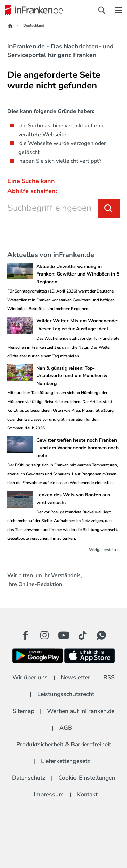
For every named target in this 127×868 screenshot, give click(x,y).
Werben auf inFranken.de (81, 711)
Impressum (49, 794)
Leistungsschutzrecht (66, 694)
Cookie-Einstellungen (87, 778)
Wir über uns (30, 677)
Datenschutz (28, 778)
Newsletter (76, 677)
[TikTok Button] (83, 635)
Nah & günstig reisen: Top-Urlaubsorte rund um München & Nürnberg (72, 376)
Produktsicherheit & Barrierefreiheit (64, 744)
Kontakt (87, 794)
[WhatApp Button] (102, 635)
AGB (66, 728)
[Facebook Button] (26, 635)
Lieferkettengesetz (66, 761)
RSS (109, 677)
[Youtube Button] (64, 635)
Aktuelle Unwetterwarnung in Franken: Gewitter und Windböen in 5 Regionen (78, 274)
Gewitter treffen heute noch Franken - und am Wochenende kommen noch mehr (77, 448)
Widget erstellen (104, 550)
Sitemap (23, 711)
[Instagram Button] (45, 637)
